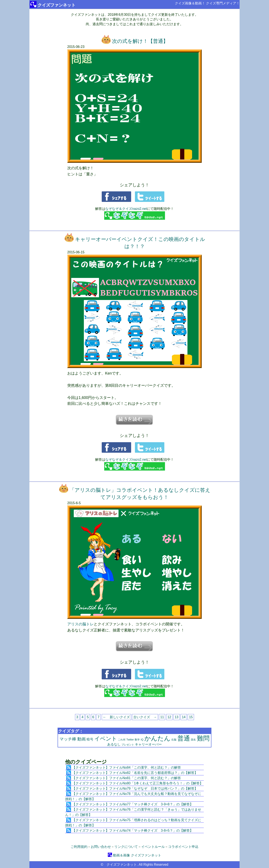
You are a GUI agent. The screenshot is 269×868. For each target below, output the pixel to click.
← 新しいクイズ (116, 717)
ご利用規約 (79, 847)
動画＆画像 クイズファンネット (134, 855)
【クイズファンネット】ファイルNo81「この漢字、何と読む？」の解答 (127, 778)
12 (169, 717)
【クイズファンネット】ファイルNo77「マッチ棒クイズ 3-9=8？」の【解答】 (133, 804)
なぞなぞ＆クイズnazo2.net (126, 209)
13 (177, 717)
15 (191, 717)
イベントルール (153, 847)
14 (184, 717)
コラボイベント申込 (183, 847)
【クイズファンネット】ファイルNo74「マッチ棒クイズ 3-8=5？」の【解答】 (133, 831)
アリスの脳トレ (80, 624)
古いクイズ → (145, 717)
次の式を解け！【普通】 (135, 41)
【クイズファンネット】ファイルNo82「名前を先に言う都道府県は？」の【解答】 (135, 773)
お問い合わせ (101, 847)
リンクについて (126, 847)
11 (162, 717)
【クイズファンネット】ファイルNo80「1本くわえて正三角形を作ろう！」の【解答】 (138, 783)
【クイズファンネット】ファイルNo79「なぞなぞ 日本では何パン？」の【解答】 (135, 788)
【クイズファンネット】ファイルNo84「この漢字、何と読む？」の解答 (127, 767)
